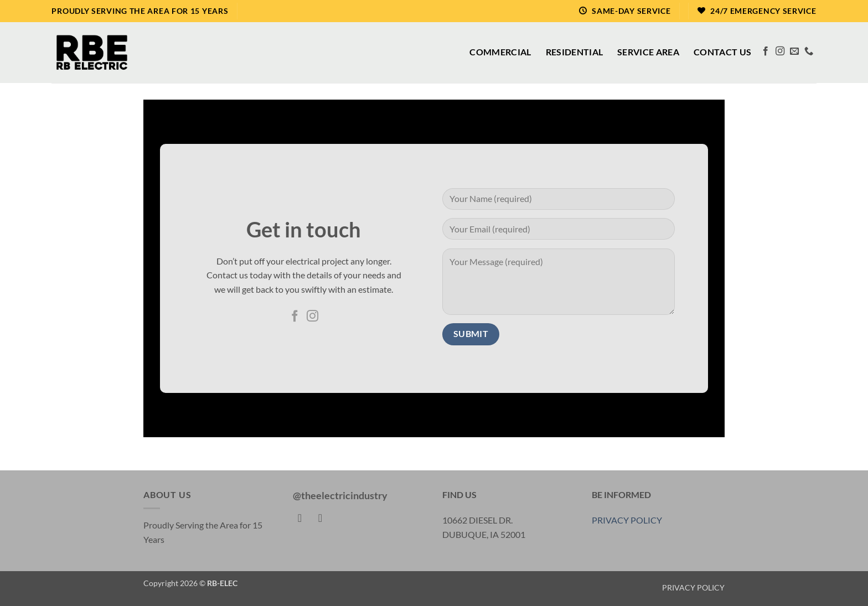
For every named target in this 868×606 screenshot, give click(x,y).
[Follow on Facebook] (766, 51)
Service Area (648, 52)
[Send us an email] (794, 51)
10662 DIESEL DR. (477, 520)
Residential (575, 52)
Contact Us (722, 52)
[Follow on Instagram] (780, 51)
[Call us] (809, 51)
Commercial (500, 52)
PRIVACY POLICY (627, 520)
